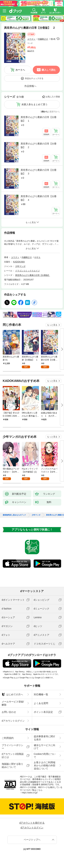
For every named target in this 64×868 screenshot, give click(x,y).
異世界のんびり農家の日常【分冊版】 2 (39, 145)
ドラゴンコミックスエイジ (27, 271)
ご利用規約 (8, 738)
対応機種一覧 (41, 694)
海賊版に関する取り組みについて (12, 765)
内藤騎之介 (43, 39)
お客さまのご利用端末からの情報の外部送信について (45, 765)
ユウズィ (31, 39)
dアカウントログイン (13, 721)
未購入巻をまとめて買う (34, 104)
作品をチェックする (34, 78)
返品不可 (31, 51)
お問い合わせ (9, 712)
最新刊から (55, 112)
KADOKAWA (19, 262)
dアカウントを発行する (32, 823)
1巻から (44, 112)
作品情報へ (30, 86)
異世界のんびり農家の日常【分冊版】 (33, 275)
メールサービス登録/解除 (13, 703)
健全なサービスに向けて (45, 747)
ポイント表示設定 (43, 712)
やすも (37, 257)
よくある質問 (41, 703)
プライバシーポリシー (12, 747)
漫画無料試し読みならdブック (14, 515)
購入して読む (49, 70)
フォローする (58, 39)
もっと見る (52, 325)
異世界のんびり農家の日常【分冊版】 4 (39, 198)
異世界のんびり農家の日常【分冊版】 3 (39, 172)
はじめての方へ (12, 694)
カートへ (20, 70)
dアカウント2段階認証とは (13, 756)
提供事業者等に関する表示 (45, 738)
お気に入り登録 (53, 97)
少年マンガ (20, 266)
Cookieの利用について (45, 756)
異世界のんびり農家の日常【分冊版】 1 (39, 119)
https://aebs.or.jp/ (30, 793)
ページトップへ (32, 840)
